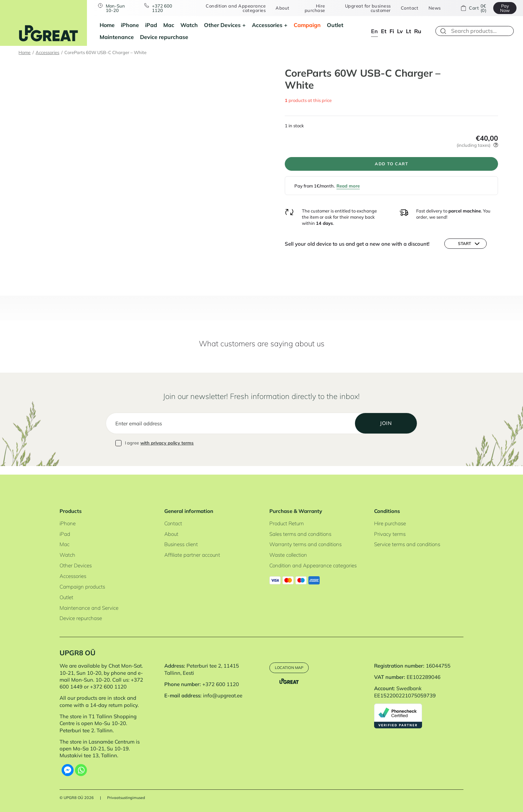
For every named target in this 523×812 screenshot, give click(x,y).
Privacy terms (390, 534)
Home (107, 25)
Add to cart (392, 166)
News (433, 8)
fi (392, 31)
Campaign (307, 25)
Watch (189, 25)
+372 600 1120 (164, 8)
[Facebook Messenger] (68, 770)
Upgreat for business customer (366, 8)
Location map (293, 668)
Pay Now (502, 8)
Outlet (335, 25)
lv (400, 31)
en (374, 31)
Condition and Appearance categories (236, 8)
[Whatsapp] (81, 770)
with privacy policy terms (167, 452)
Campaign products (82, 587)
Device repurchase (164, 37)
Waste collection (288, 555)
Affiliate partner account (192, 555)
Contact (408, 8)
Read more (348, 190)
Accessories (267, 25)
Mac (169, 25)
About (283, 8)
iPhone (130, 25)
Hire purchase (314, 8)
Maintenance (117, 37)
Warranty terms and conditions (305, 544)
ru (418, 31)
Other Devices (222, 25)
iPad (151, 25)
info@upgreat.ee (223, 695)
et (384, 31)
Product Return (287, 523)
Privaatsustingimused (126, 798)
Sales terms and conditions (300, 534)
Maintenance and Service (89, 608)
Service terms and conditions (407, 544)
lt (409, 31)
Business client (181, 544)
